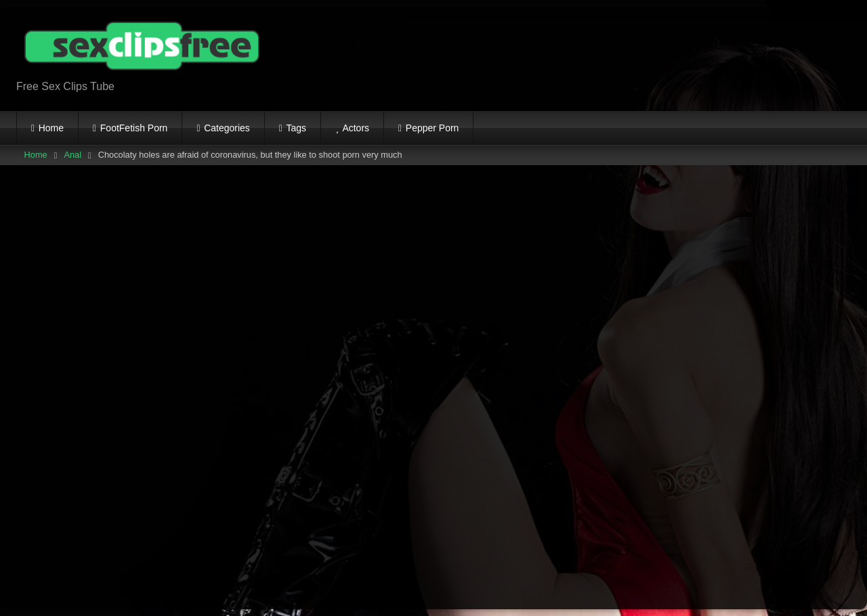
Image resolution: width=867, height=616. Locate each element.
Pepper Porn (432, 128)
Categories (227, 128)
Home (51, 128)
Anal (72, 155)
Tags (297, 128)
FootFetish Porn (134, 128)
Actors (356, 128)
